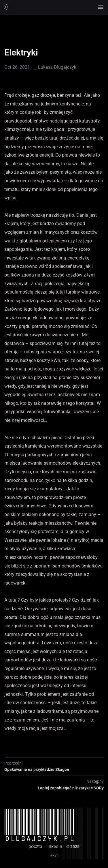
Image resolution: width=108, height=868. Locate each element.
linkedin (54, 846)
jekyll (54, 855)
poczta (35, 846)
